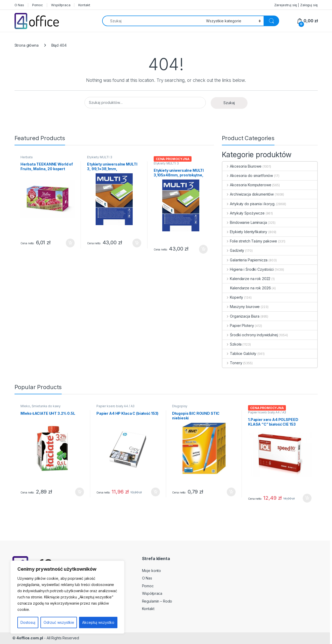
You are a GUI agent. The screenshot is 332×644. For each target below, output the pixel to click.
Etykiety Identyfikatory (245, 232)
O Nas (19, 5)
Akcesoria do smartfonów (248, 176)
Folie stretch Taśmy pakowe (250, 241)
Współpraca (61, 5)
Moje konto (152, 571)
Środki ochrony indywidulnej (250, 335)
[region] (67, 597)
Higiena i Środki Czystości (248, 269)
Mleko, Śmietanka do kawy (41, 406)
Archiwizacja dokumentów (248, 194)
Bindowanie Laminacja (245, 222)
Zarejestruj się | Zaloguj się (296, 5)
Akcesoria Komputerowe (247, 185)
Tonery (232, 363)
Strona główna (27, 45)
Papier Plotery (238, 325)
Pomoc (38, 5)
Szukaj (229, 103)
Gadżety (233, 250)
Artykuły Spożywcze (243, 213)
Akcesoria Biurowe (242, 166)
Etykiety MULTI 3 (100, 157)
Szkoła (232, 344)
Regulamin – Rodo (157, 601)
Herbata (26, 157)
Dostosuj (28, 622)
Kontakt (84, 5)
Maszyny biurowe (241, 307)
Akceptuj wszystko (98, 622)
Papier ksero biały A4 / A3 (115, 406)
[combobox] (153, 21)
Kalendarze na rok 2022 (246, 279)
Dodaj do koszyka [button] (70, 243)
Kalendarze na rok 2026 (247, 288)
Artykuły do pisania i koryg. (249, 204)
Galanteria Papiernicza (245, 260)
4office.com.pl (30, 638)
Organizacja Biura (241, 316)
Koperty (233, 297)
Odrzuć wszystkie (59, 622)
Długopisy (180, 406)
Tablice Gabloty (239, 353)
